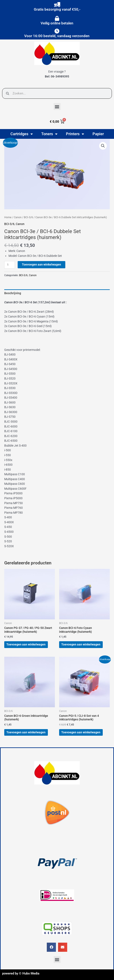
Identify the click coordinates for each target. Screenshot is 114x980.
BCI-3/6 (28, 217)
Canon (18, 217)
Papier (98, 134)
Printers (75, 134)
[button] (57, 106)
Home (8, 217)
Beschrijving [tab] (13, 293)
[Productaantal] (10, 265)
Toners (49, 134)
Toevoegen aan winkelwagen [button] (26, 644)
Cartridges (22, 134)
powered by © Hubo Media (21, 973)
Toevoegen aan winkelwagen (41, 264)
